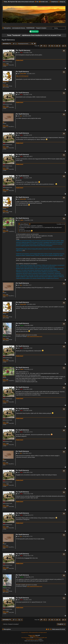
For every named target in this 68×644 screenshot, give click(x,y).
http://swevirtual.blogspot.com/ (35, 336)
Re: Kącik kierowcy (23, 50)
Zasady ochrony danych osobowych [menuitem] (26, 2)
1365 (7, 230)
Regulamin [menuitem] (13, 2)
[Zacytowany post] (30, 224)
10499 (7, 338)
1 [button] (46, 46)
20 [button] (57, 46)
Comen (4, 335)
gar (4, 122)
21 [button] (60, 46)
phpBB (32, 638)
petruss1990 (6, 82)
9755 (7, 125)
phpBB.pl (40, 639)
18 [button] (52, 46)
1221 (7, 85)
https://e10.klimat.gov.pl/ (22, 76)
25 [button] (63, 46)
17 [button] (49, 46)
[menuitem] (37, 2)
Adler (4, 61)
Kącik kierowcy (8, 40)
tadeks (4, 227)
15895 (7, 64)
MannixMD (38, 635)
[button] (41, 46)
